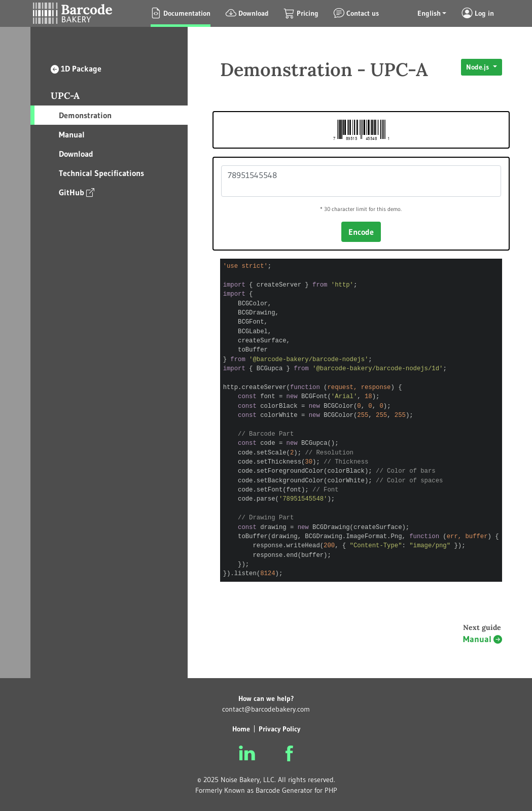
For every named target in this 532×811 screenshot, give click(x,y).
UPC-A (65, 96)
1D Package (76, 68)
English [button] (429, 13)
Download (76, 154)
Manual (72, 134)
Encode (361, 232)
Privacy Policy (279, 729)
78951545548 (361, 181)
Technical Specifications (101, 173)
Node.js (478, 67)
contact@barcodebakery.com (266, 709)
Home (241, 729)
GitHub (77, 192)
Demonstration (85, 115)
